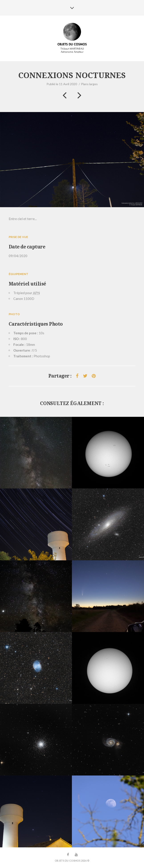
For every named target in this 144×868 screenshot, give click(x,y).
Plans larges (89, 84)
